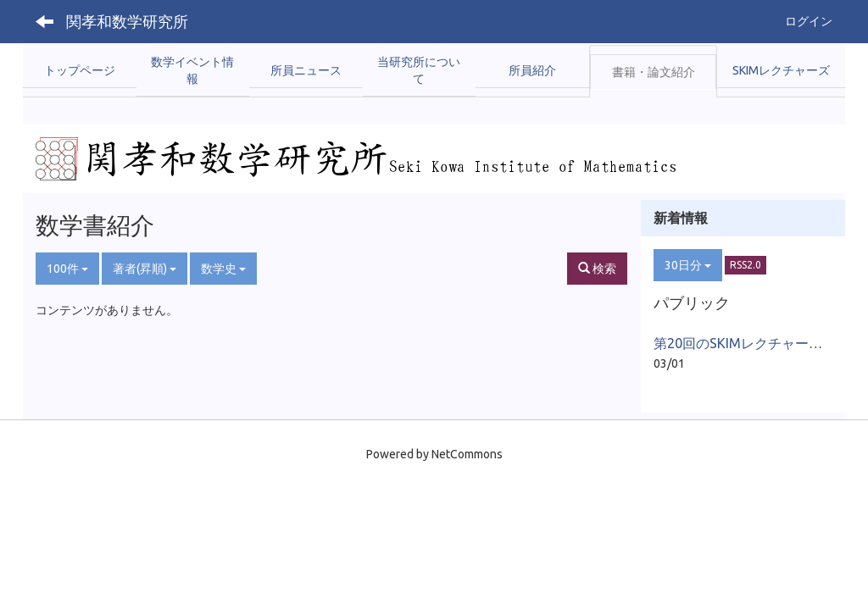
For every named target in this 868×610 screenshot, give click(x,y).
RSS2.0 (746, 265)
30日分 (688, 265)
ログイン (809, 21)
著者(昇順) (145, 269)
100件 (67, 269)
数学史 (223, 269)
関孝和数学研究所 (127, 21)
